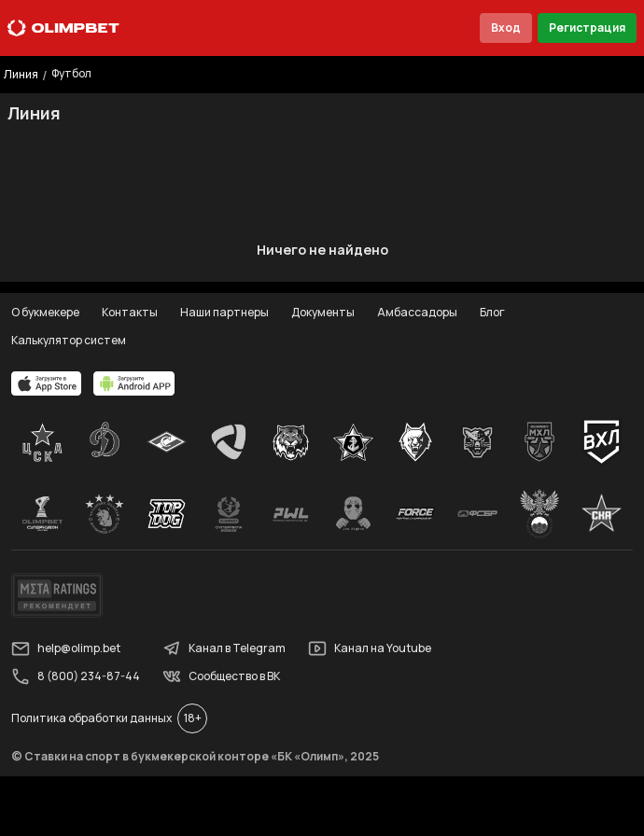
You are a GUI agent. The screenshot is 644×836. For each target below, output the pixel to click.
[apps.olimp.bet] (47, 383)
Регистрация (587, 28)
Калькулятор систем (69, 340)
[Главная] (63, 28)
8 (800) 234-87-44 (76, 676)
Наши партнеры (224, 312)
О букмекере (45, 312)
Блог (492, 312)
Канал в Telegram (224, 648)
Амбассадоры (417, 312)
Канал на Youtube (370, 648)
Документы (323, 312)
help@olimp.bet (66, 648)
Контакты (130, 312)
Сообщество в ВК (221, 676)
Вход (506, 28)
